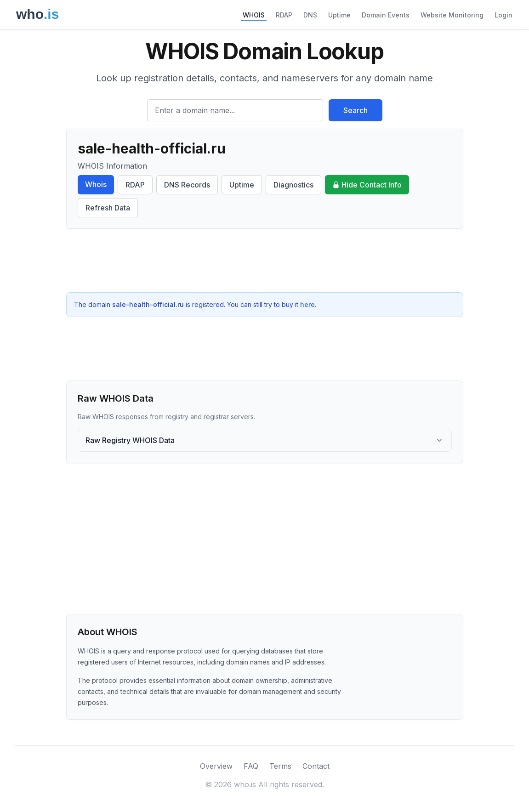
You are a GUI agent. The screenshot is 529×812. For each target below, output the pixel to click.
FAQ (251, 766)
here (307, 304)
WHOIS (254, 15)
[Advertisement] (265, 261)
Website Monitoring (452, 15)
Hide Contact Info (367, 185)
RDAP (284, 15)
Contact (316, 766)
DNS (310, 15)
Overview (216, 766)
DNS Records (187, 185)
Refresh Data (108, 208)
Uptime (339, 15)
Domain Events (386, 15)
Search (356, 110)
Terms (280, 766)
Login (503, 15)
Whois (96, 184)
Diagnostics (293, 185)
